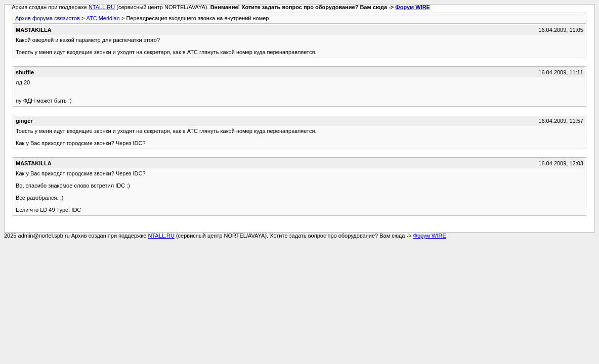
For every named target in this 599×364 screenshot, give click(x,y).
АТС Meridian (103, 18)
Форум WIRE (413, 7)
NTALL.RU (102, 7)
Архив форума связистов (48, 18)
